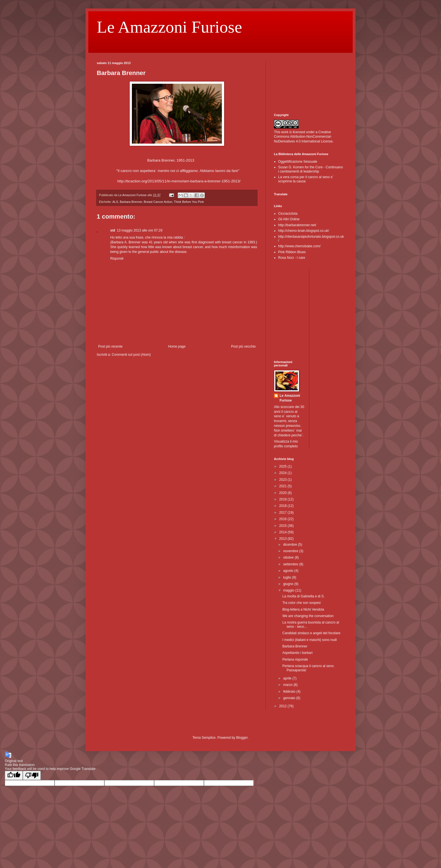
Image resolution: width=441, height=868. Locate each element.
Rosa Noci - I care (292, 258)
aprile (288, 678)
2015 (283, 526)
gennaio (290, 698)
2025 (283, 466)
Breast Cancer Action (158, 202)
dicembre (291, 545)
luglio (288, 577)
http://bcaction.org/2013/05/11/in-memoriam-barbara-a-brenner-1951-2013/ (179, 181)
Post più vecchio (243, 346)
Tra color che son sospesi (301, 603)
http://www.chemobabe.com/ (299, 246)
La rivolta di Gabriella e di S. (303, 596)
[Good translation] (14, 775)
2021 (283, 486)
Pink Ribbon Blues (292, 252)
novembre (291, 551)
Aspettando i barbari (297, 653)
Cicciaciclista (288, 214)
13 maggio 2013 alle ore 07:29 (139, 230)
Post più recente (110, 346)
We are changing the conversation (308, 616)
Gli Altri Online (289, 219)
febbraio (290, 692)
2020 (283, 493)
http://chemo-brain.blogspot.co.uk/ (304, 231)
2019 (283, 499)
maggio (289, 590)
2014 (283, 532)
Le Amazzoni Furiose (169, 27)
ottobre (289, 557)
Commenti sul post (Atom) (131, 355)
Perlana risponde (295, 660)
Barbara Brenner (131, 202)
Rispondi (117, 259)
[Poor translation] (32, 775)
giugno (289, 584)
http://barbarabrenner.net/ (297, 225)
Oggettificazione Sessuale (298, 162)
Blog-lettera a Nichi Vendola (303, 609)
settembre (291, 564)
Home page (177, 346)
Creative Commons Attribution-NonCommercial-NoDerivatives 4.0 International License (303, 137)
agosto (289, 571)
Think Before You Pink (189, 202)
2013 (283, 539)
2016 (283, 519)
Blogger (242, 738)
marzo (288, 685)
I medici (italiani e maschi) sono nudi (310, 640)
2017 (283, 513)
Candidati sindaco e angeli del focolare (311, 633)
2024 (283, 473)
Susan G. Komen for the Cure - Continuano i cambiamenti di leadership (310, 169)
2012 (283, 706)
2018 (283, 506)
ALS (115, 202)
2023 (283, 480)
